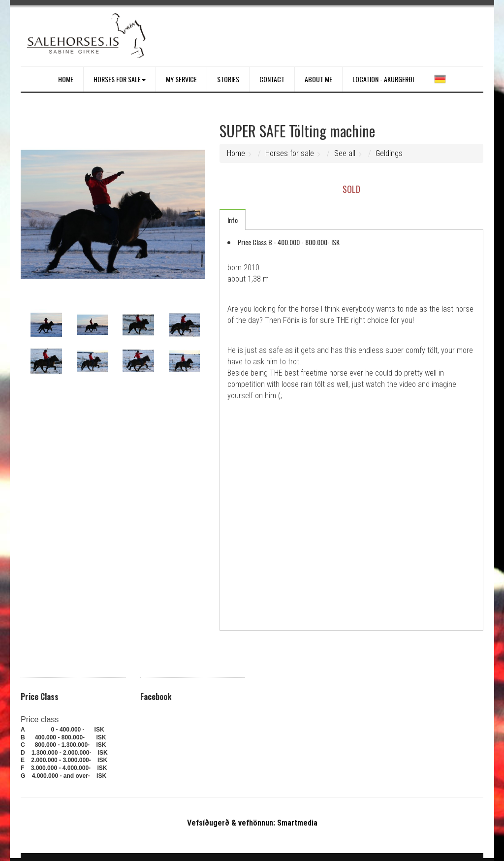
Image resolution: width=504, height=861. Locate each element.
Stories (228, 79)
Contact (272, 79)
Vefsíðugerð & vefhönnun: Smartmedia (252, 823)
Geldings (389, 153)
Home (66, 79)
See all (345, 153)
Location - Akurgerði (383, 79)
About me (318, 79)
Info (233, 220)
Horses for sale (120, 79)
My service (181, 79)
